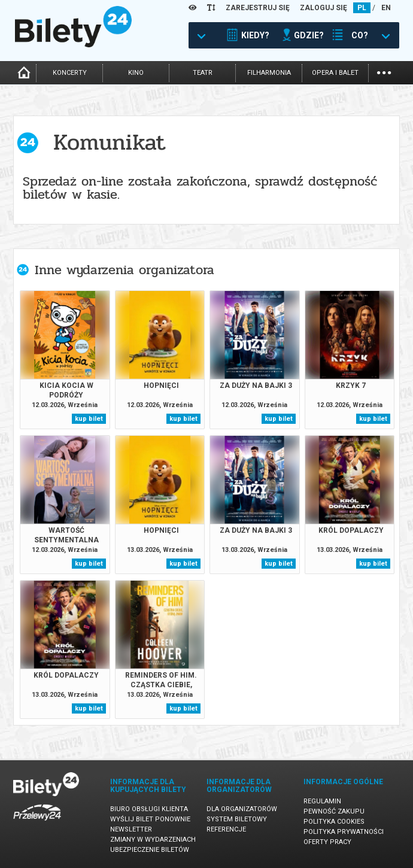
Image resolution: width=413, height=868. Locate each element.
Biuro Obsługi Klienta (149, 809)
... (384, 72)
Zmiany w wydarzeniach (153, 840)
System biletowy (237, 819)
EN (386, 8)
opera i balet (335, 73)
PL (362, 8)
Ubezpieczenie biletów (150, 850)
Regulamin (322, 801)
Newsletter (131, 829)
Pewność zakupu (334, 811)
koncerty (70, 73)
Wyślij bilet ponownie (150, 819)
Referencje (226, 829)
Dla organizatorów (242, 809)
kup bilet (89, 419)
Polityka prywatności (344, 832)
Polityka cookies (334, 822)
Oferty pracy (327, 842)
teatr (203, 73)
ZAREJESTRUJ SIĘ (258, 8)
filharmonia (269, 73)
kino (136, 73)
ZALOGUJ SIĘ (324, 8)
